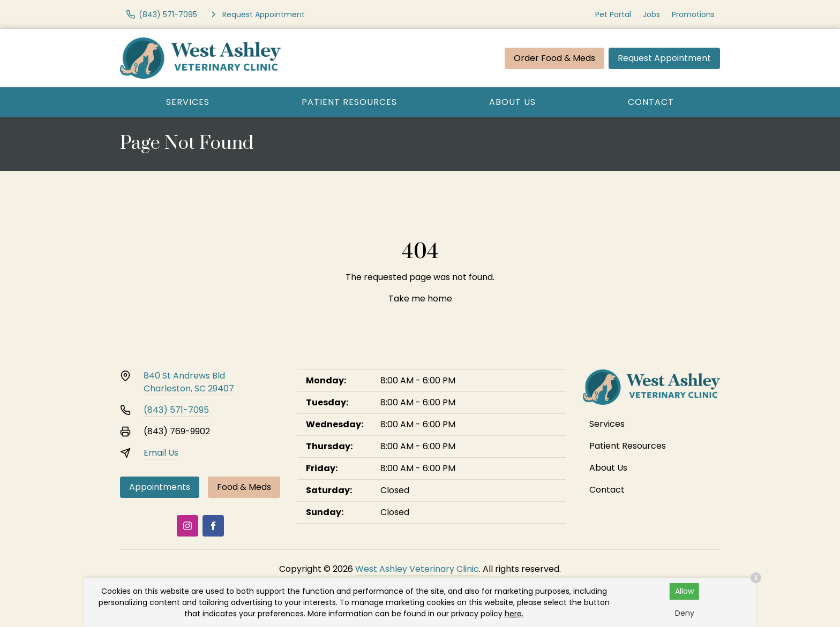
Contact (651, 102)
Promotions (693, 14)
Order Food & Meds (554, 58)
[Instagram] (187, 526)
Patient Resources (349, 102)
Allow (684, 591)
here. (514, 614)
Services (188, 102)
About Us (512, 102)
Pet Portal (613, 14)
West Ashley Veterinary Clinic (417, 569)
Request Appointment (664, 58)
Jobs (651, 14)
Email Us (161, 453)
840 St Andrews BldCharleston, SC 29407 (189, 382)
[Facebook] (213, 526)
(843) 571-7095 (176, 410)
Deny (685, 613)
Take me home (420, 299)
